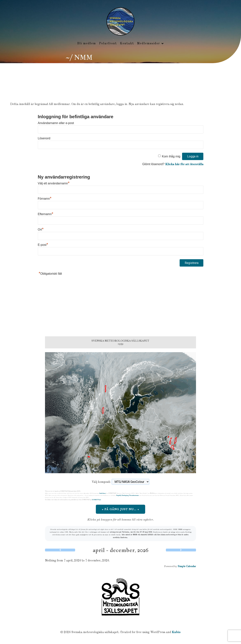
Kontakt (127, 44)
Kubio (176, 632)
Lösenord (44, 139)
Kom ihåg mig (171, 157)
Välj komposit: (101, 482)
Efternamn (46, 214)
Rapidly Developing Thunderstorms (128, 496)
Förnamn (45, 199)
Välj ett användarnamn (54, 184)
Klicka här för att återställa (184, 164)
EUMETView (96, 500)
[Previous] (60, 550)
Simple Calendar (187, 567)
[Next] (181, 550)
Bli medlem (87, 44)
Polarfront (108, 44)
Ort (41, 230)
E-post (43, 245)
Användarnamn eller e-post (56, 123)
